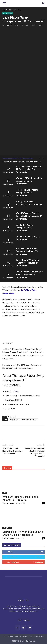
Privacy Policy (27, 637)
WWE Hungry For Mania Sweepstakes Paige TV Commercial (27, 251)
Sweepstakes (7, 528)
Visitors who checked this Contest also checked (21, 162)
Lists (5, 493)
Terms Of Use (38, 637)
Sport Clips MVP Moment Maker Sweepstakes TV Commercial (28, 263)
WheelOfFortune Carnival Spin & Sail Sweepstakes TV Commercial (29, 216)
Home (5, 9)
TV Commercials (15, 9)
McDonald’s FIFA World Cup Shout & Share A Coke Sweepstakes (23, 533)
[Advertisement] (23, 51)
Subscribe (39, 562)
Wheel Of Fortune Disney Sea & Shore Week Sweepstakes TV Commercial (35, 452)
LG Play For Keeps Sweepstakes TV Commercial (24, 228)
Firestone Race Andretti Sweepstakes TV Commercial (27, 193)
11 (43, 503)
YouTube (11, 417)
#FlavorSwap (14, 420)
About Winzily (8, 637)
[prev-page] (40, 158)
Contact (18, 637)
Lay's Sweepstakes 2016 (29, 420)
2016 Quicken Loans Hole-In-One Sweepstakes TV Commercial (13, 451)
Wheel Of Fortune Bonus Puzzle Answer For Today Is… (20, 498)
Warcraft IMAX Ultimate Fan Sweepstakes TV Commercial (29, 181)
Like (41, 552)
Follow (40, 557)
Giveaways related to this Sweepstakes (18, 158)
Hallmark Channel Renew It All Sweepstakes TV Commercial (28, 169)
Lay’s (16, 391)
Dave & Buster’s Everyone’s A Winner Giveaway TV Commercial (29, 274)
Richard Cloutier (11, 25)
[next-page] (43, 158)
